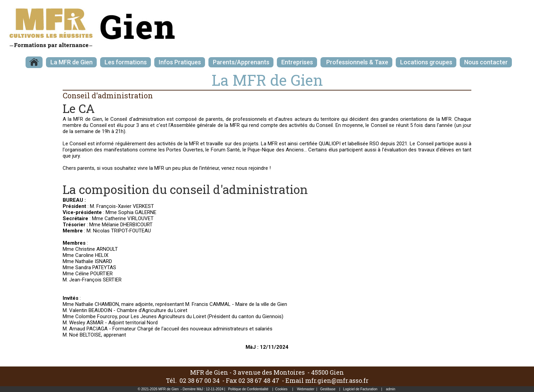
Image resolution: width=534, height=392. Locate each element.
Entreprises (297, 62)
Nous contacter (486, 62)
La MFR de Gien (72, 62)
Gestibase (328, 389)
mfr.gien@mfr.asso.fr (337, 380)
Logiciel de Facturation (360, 389)
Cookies (281, 389)
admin (390, 389)
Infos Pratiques (180, 62)
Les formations (126, 62)
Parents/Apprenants (241, 62)
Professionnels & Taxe (357, 62)
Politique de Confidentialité (248, 389)
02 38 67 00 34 (200, 380)
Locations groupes (426, 62)
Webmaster (306, 389)
